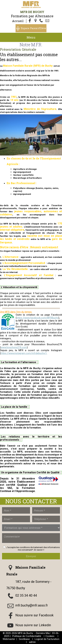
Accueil (18, 21)
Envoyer (31, 556)
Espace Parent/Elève (33, 28)
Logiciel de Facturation (47, 639)
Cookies (50, 636)
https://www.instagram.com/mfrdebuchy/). (24, 353)
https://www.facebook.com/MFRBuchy (37, 318)
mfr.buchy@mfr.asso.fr (32, 605)
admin (32, 642)
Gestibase (24, 639)
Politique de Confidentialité (27, 636)
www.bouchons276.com (14, 347)
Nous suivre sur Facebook (34, 615)
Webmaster (9, 639)
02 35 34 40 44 (26, 595)
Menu (31, 37)
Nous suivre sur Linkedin (33, 625)
